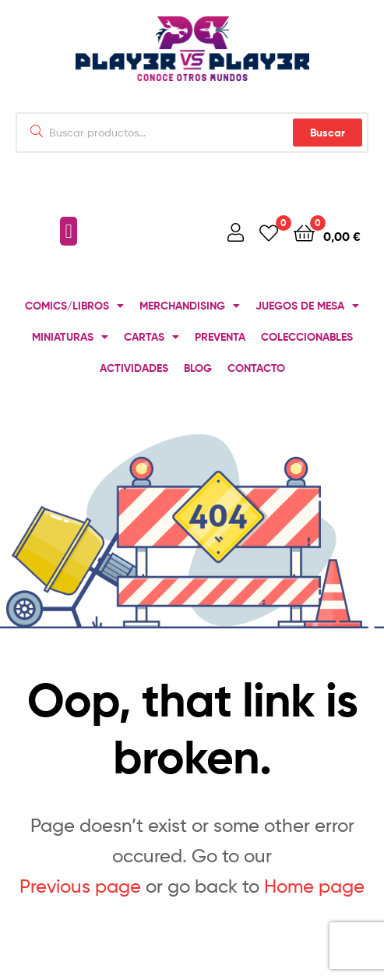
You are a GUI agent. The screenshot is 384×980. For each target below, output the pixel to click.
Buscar (328, 133)
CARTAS (151, 337)
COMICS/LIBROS (74, 306)
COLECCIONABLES (307, 337)
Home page (314, 886)
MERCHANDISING (190, 306)
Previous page (80, 886)
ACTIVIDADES (134, 368)
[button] (69, 232)
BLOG (198, 368)
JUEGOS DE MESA (307, 306)
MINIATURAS (70, 337)
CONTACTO (256, 368)
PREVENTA (220, 337)
